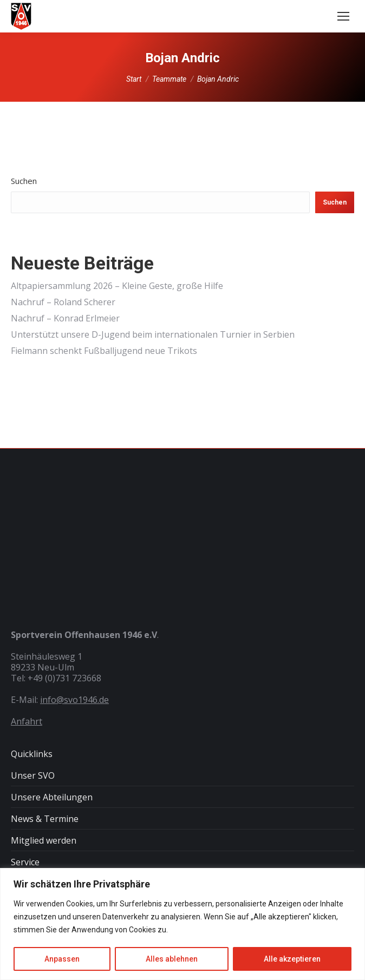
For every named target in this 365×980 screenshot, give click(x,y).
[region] (182, 924)
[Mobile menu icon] (343, 16)
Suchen (24, 181)
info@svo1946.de (74, 700)
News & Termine (45, 819)
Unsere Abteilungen (52, 797)
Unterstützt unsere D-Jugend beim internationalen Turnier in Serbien (153, 334)
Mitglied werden (44, 840)
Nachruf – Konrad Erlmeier (65, 318)
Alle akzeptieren (292, 959)
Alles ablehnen (172, 959)
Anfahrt (27, 721)
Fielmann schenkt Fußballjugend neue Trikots (104, 351)
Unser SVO (33, 775)
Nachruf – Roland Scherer (63, 302)
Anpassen (62, 959)
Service (25, 862)
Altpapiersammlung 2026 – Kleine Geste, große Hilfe (117, 286)
